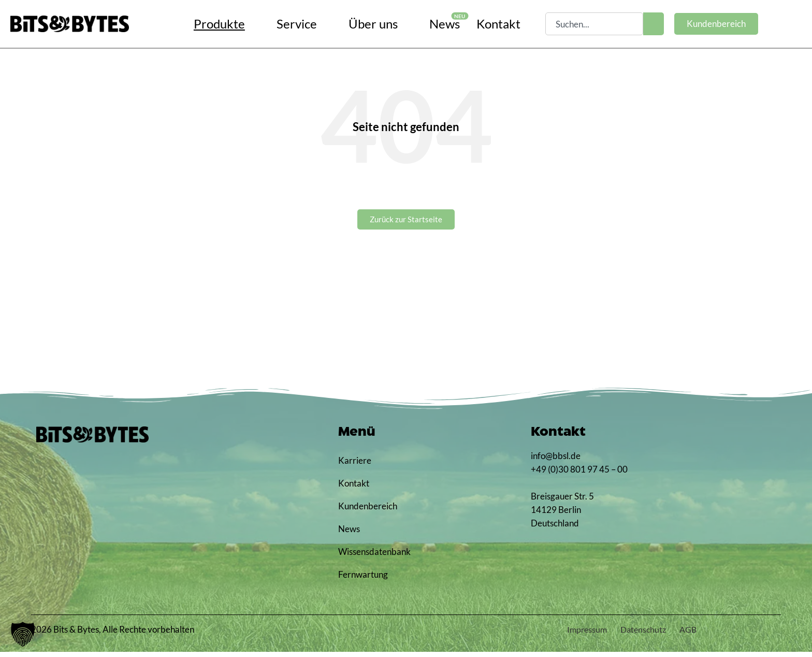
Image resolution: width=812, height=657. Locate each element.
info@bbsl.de (556, 461)
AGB (684, 634)
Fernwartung (363, 580)
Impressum (564, 634)
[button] (23, 634)
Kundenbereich (368, 511)
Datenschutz (630, 634)
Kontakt (354, 488)
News (349, 534)
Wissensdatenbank (373, 557)
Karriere (355, 466)
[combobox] (594, 24)
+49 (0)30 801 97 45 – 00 (579, 474)
